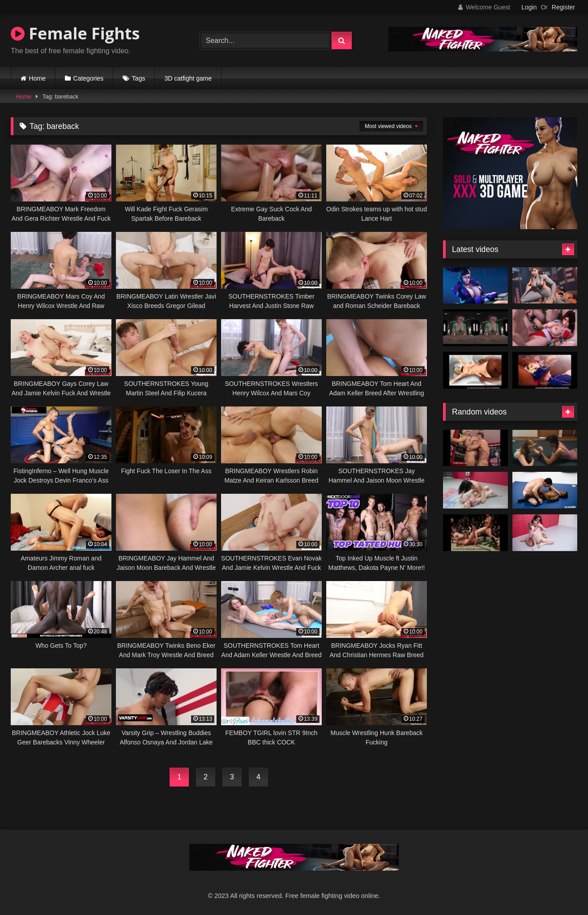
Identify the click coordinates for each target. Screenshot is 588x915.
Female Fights (75, 33)
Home (37, 78)
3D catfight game (188, 78)
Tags (139, 78)
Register (563, 7)
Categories (89, 78)
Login (529, 7)
